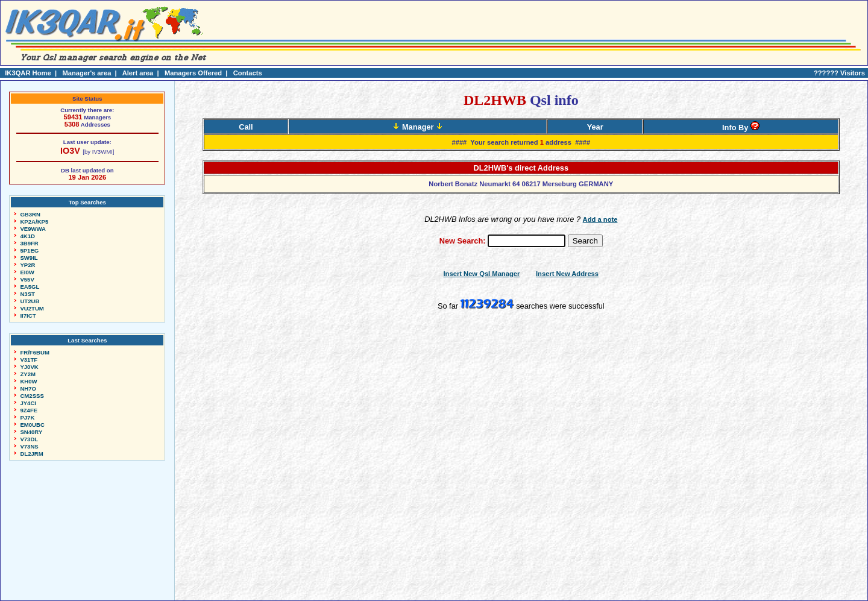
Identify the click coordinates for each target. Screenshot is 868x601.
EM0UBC (32, 425)
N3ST (27, 294)
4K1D (27, 236)
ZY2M (28, 374)
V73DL (29, 439)
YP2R (27, 265)
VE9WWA (33, 229)
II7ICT (28, 316)
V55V (27, 279)
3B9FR (29, 243)
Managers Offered (193, 73)
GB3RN (30, 214)
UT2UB (30, 301)
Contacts (248, 73)
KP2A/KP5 (34, 222)
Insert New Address (567, 274)
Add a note (600, 219)
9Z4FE (29, 410)
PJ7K (27, 417)
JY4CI (28, 403)
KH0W (28, 381)
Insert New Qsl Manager (482, 274)
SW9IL (29, 258)
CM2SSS (32, 396)
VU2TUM (32, 308)
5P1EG (29, 250)
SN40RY (31, 432)
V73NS (29, 446)
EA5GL (30, 287)
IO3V (70, 151)
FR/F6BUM (35, 352)
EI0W (27, 272)
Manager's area (86, 73)
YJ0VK (29, 367)
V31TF (29, 360)
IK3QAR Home (28, 73)
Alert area (138, 73)
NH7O (28, 389)
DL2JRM (31, 454)
